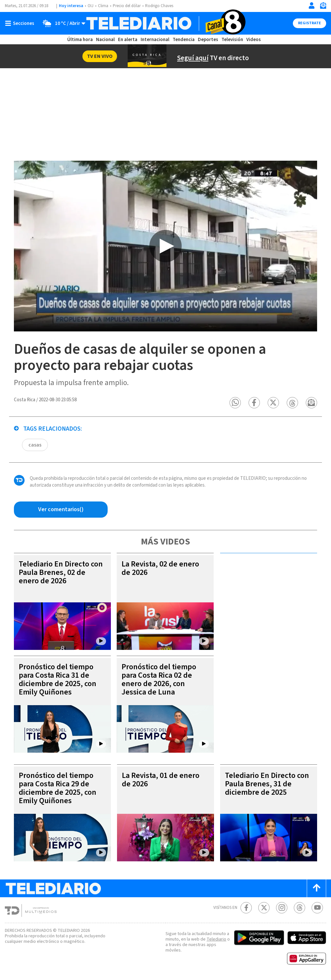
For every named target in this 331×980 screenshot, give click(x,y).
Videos (254, 40)
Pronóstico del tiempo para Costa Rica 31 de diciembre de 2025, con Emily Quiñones (58, 679)
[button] (235, 403)
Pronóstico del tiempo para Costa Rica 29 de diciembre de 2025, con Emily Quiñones (58, 788)
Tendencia (184, 40)
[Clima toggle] (62, 23)
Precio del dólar (127, 6)
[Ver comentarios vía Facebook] (61, 510)
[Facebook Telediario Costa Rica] (246, 908)
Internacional (155, 40)
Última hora (80, 40)
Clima (103, 6)
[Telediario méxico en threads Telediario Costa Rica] (299, 908)
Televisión (232, 40)
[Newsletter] (323, 7)
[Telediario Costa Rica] (165, 23)
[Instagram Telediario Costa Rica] (282, 908)
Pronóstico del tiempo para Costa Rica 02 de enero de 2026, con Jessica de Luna (159, 679)
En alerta (128, 40)
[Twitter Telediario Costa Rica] (264, 908)
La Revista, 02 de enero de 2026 (160, 568)
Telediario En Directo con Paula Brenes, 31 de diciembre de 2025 (267, 784)
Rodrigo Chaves (159, 6)
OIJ (91, 6)
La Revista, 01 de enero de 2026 (161, 780)
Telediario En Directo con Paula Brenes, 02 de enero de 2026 (61, 572)
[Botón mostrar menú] (21, 23)
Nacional (105, 40)
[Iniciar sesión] (312, 5)
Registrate (310, 23)
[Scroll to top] (316, 888)
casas (35, 445)
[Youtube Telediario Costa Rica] (317, 908)
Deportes (208, 40)
